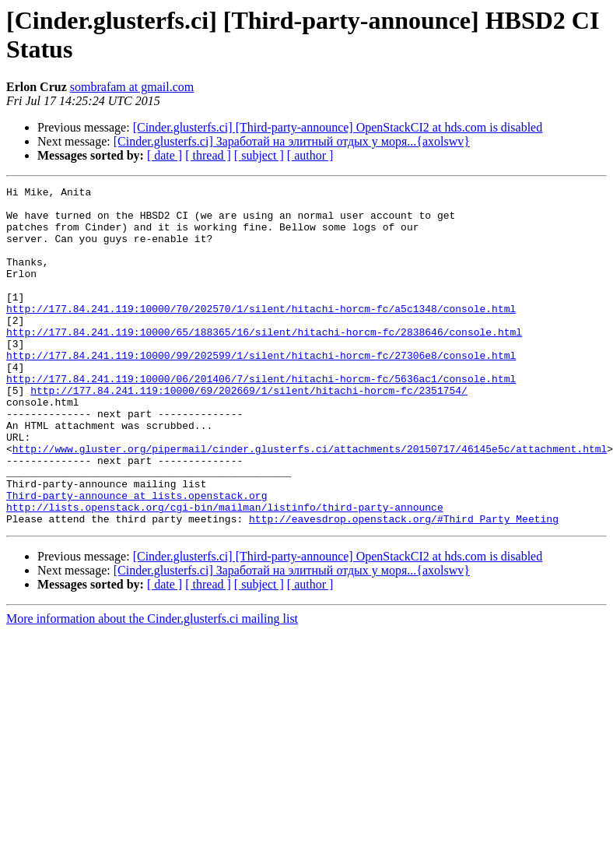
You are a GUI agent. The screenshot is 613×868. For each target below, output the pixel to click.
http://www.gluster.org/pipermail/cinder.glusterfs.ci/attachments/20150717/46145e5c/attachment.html (310, 502)
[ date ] (165, 155)
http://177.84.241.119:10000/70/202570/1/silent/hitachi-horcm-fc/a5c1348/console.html (261, 334)
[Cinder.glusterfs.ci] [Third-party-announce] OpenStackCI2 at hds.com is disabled (338, 127)
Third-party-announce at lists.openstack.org (137, 558)
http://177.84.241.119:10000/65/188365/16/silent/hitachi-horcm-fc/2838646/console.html (264, 362)
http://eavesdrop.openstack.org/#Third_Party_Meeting (404, 586)
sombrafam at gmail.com (132, 87)
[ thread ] (208, 155)
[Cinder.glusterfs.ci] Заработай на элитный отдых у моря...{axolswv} (292, 141)
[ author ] (310, 155)
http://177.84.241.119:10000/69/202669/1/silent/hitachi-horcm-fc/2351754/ (249, 432)
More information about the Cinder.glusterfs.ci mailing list (152, 686)
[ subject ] (259, 155)
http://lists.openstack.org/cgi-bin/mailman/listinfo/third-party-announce (225, 572)
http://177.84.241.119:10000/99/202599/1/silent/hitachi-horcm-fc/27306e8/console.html (261, 390)
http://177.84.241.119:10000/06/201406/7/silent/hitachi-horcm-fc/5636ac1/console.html (261, 418)
